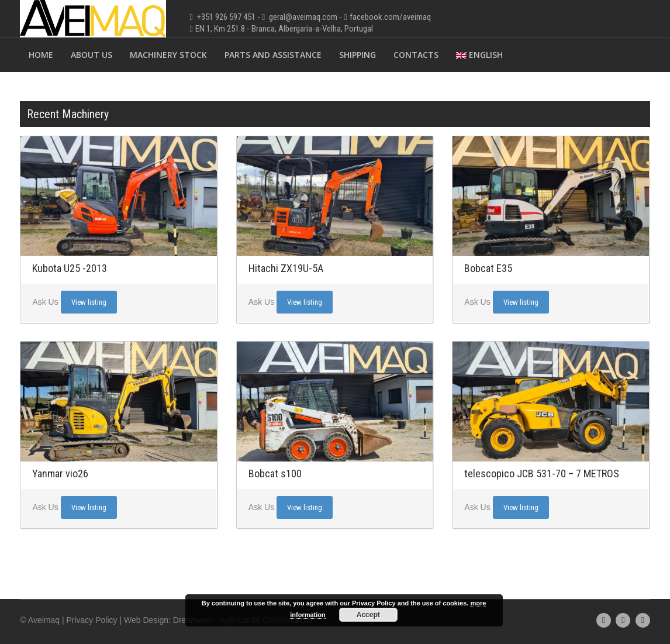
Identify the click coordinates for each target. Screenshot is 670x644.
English (479, 55)
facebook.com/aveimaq (390, 17)
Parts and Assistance (273, 55)
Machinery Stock (168, 55)
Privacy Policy (91, 620)
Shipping (358, 55)
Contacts (416, 55)
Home (41, 55)
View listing (89, 302)
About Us (91, 55)
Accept (368, 615)
